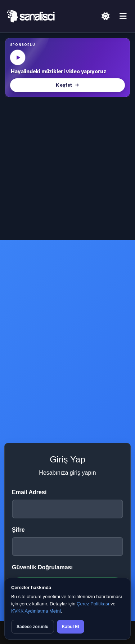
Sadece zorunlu (33, 627)
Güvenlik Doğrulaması (42, 567)
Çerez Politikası (93, 604)
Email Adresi (29, 492)
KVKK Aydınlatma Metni (36, 611)
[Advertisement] (67, 168)
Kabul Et (71, 627)
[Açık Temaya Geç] (105, 16)
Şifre (18, 530)
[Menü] (123, 17)
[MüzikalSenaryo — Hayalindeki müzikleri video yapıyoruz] (67, 68)
